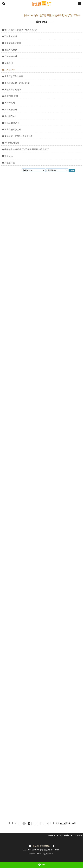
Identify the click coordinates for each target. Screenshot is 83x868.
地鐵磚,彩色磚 (11, 50)
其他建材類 (10, 163)
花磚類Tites (10, 70)
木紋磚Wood (10, 116)
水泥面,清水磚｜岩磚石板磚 (17, 83)
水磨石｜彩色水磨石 (14, 76)
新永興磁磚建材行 (42, 846)
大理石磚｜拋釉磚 (13, 90)
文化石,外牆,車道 (12, 123)
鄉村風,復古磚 (11, 109)
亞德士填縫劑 (11, 36)
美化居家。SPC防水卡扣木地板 (18, 136)
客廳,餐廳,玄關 (11, 96)
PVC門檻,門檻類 (12, 143)
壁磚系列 (9, 63)
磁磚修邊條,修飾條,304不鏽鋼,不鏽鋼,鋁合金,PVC (27, 149)
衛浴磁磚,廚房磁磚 (13, 43)
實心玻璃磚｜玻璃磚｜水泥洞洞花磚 (21, 30)
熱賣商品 (9, 156)
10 (47, 823)
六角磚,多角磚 (11, 56)
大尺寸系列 (10, 103)
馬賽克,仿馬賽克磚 (13, 129)
